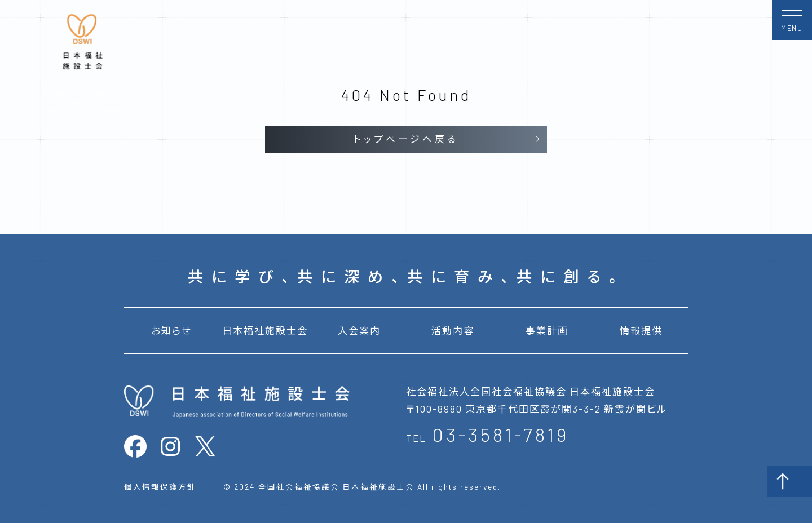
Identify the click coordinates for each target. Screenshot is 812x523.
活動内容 (453, 330)
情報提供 (641, 330)
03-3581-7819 (500, 434)
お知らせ (171, 330)
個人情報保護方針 (160, 487)
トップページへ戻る (406, 139)
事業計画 (547, 330)
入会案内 (359, 330)
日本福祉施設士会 (265, 330)
